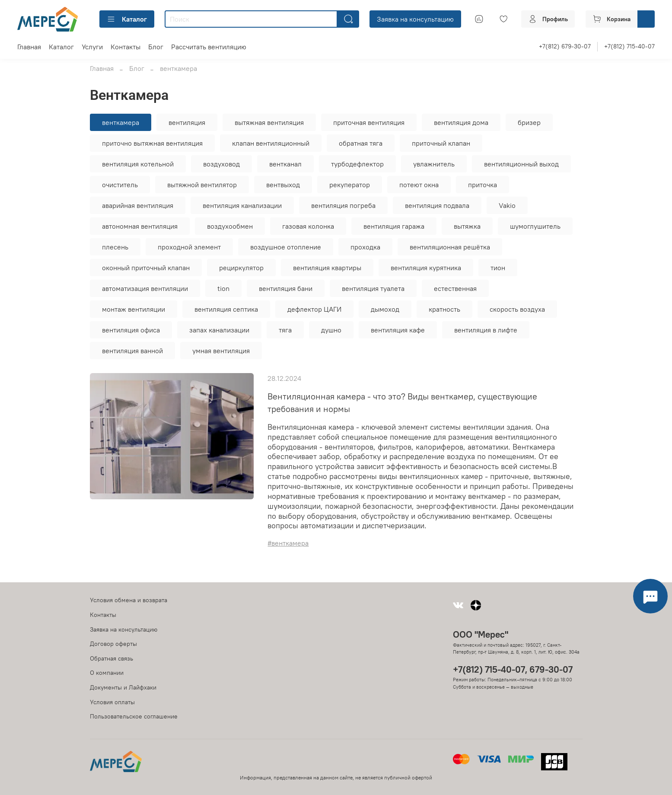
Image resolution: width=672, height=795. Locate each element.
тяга (285, 330)
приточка (483, 185)
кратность (444, 309)
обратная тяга (361, 143)
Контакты (126, 47)
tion (223, 288)
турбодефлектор (357, 164)
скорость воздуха (517, 309)
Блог (156, 47)
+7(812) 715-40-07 (629, 46)
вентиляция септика (226, 309)
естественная (455, 288)
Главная (29, 47)
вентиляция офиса (131, 330)
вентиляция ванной (132, 351)
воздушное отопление (286, 247)
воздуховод (221, 164)
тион (498, 268)
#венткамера (288, 543)
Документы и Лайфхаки (123, 687)
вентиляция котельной (138, 164)
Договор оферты (113, 644)
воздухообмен (230, 226)
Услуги (92, 47)
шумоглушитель (535, 226)
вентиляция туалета (373, 288)
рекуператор (350, 185)
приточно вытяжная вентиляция (152, 143)
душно (331, 330)
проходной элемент (189, 247)
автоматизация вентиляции (145, 288)
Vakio (507, 205)
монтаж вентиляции (134, 309)
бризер (529, 122)
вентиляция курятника (426, 268)
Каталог (127, 19)
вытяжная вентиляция (269, 122)
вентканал (285, 164)
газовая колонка (308, 226)
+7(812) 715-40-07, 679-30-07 (513, 669)
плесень (115, 247)
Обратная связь (111, 658)
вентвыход (283, 185)
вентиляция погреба (343, 205)
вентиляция (187, 122)
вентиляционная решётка (450, 247)
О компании (107, 673)
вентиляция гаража (394, 226)
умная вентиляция (221, 351)
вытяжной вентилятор (202, 185)
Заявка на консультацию (415, 19)
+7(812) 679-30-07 (565, 46)
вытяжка (467, 226)
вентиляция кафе (398, 330)
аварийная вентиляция (138, 205)
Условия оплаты (112, 702)
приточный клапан (441, 143)
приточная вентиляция (369, 122)
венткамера (121, 122)
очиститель (120, 185)
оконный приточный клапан (146, 268)
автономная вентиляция (140, 226)
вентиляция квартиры (327, 268)
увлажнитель (434, 164)
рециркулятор (241, 268)
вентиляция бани (286, 288)
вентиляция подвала (437, 205)
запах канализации (219, 330)
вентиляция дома (461, 122)
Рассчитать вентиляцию (209, 47)
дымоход (385, 309)
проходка (365, 247)
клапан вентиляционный (271, 143)
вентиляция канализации (242, 205)
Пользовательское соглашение (134, 716)
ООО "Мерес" (481, 634)
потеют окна (419, 185)
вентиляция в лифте (486, 330)
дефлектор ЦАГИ (314, 309)
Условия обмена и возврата (129, 600)
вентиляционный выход (521, 164)
